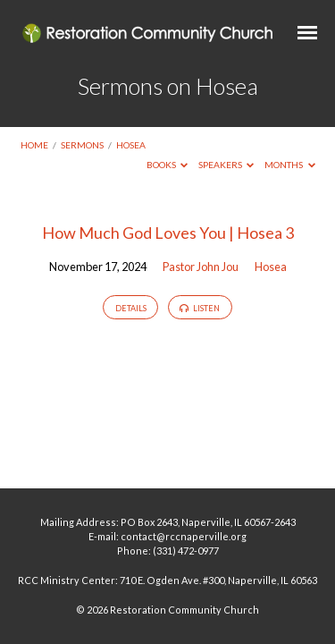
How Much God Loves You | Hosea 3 (168, 233)
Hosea (131, 145)
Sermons (82, 145)
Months (290, 165)
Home (34, 145)
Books (167, 165)
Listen (200, 309)
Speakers (226, 165)
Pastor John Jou (201, 267)
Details (131, 308)
